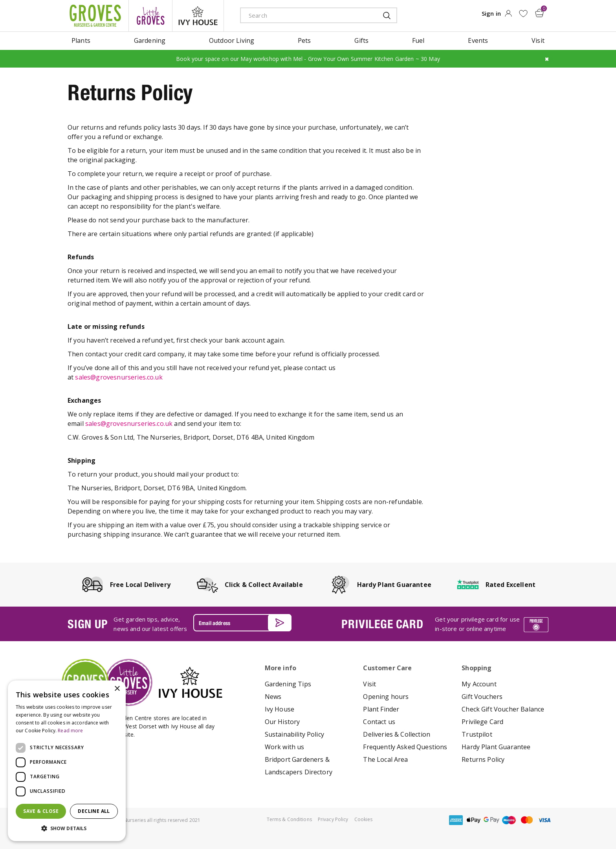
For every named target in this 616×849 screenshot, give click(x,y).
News (273, 697)
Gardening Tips (288, 684)
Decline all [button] (94, 811)
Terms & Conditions (289, 819)
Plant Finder (381, 709)
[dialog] (67, 761)
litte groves (150, 16)
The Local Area (385, 759)
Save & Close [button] (41, 811)
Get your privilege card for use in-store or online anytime (477, 624)
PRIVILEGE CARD (382, 624)
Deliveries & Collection (397, 734)
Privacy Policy (333, 819)
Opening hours (386, 697)
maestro (509, 820)
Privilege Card (482, 722)
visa (544, 820)
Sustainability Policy (294, 734)
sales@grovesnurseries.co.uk (119, 377)
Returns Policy (483, 759)
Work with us (285, 747)
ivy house (198, 16)
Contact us (379, 722)
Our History (282, 722)
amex (456, 820)
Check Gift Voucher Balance (503, 709)
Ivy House (280, 709)
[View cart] (539, 13)
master (527, 820)
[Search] (303, 15)
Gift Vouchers (482, 697)
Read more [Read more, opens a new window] (70, 731)
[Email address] (242, 623)
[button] (67, 829)
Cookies (364, 819)
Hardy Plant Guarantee (496, 747)
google (491, 820)
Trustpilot (477, 734)
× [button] (117, 689)
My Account (479, 684)
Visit (369, 684)
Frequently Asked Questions (405, 747)
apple (474, 820)
